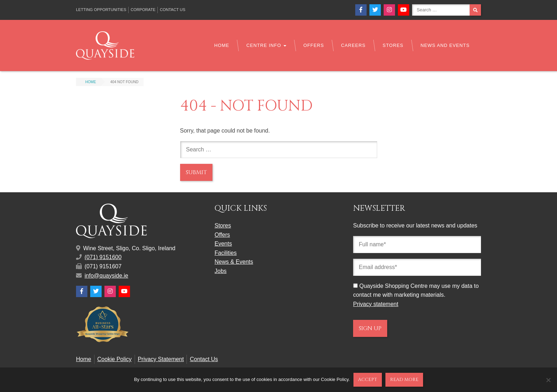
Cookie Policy (115, 359)
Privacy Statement (161, 359)
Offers (314, 45)
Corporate (143, 10)
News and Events (445, 45)
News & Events (234, 262)
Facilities (226, 253)
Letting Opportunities (101, 10)
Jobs (221, 271)
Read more (404, 380)
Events (223, 244)
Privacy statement (376, 304)
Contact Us (173, 10)
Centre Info (266, 45)
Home (222, 45)
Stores (393, 45)
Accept (368, 380)
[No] (548, 380)
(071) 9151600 (103, 257)
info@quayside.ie (106, 276)
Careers (353, 45)
